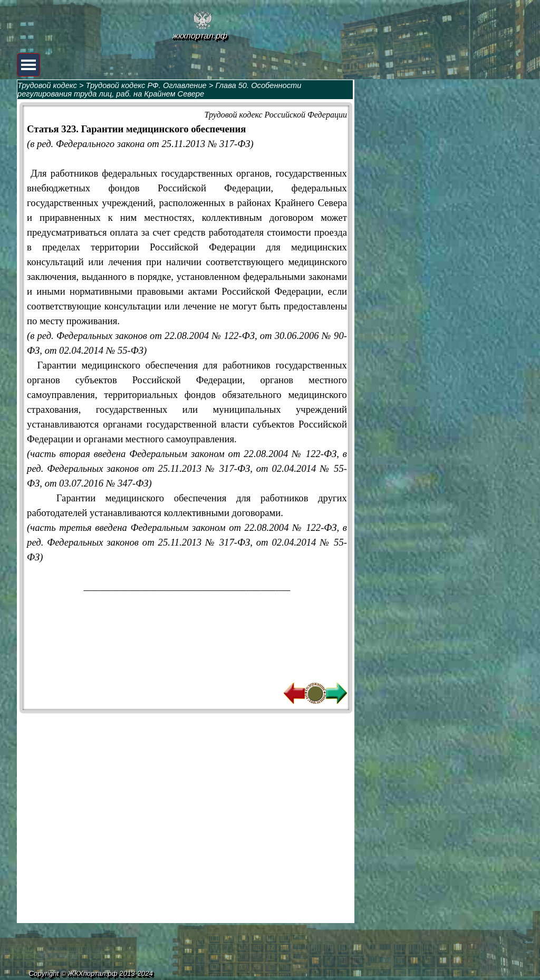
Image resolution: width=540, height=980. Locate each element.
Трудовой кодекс (47, 85)
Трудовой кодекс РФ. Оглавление (146, 85)
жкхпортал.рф (200, 36)
